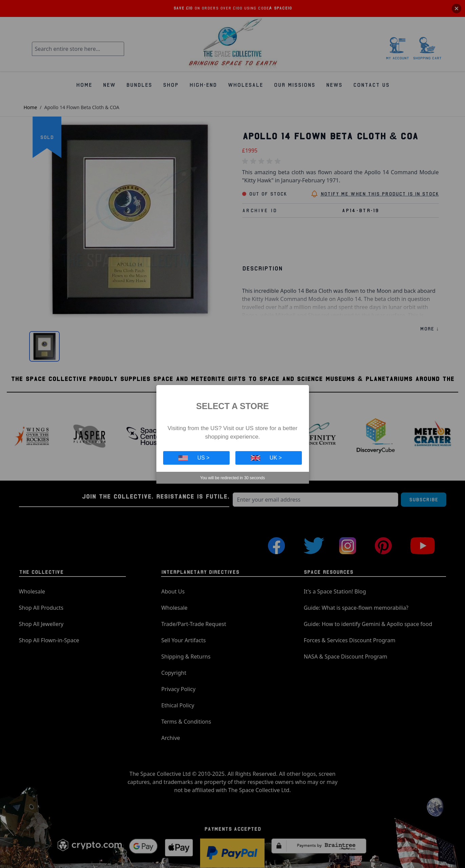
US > (194, 458)
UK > (266, 458)
